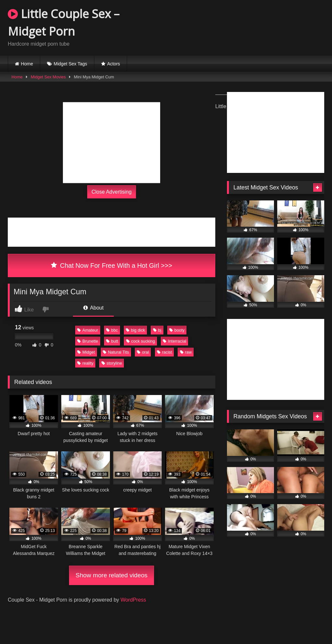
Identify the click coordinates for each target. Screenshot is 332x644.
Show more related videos (112, 575)
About (93, 308)
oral (143, 352)
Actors (113, 64)
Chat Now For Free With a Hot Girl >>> (112, 266)
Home (27, 64)
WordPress (133, 600)
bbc (112, 330)
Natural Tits (116, 352)
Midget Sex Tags (71, 64)
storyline (112, 363)
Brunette (88, 341)
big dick (135, 330)
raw (186, 352)
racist (165, 352)
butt (112, 341)
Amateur (88, 330)
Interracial (174, 341)
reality (85, 363)
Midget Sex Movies (48, 77)
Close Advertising (112, 192)
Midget (86, 352)
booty (177, 330)
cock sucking (141, 341)
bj (157, 330)
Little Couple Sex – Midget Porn (64, 23)
